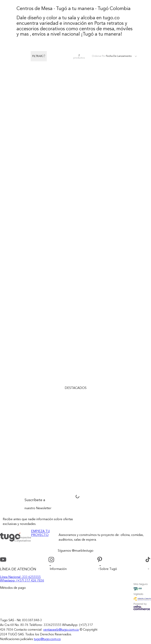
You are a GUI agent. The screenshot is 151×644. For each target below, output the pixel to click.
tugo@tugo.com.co (47, 639)
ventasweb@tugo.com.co (61, 630)
